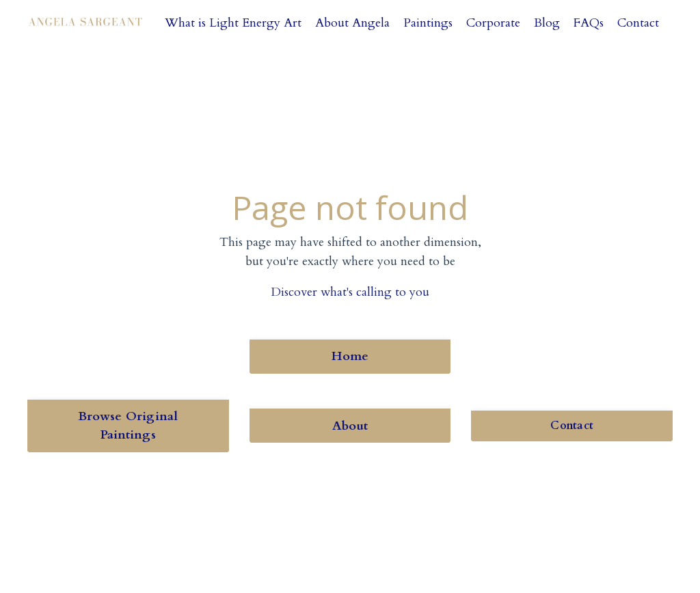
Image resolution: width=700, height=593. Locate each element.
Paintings (428, 23)
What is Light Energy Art (233, 23)
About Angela (352, 23)
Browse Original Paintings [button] (128, 426)
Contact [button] (572, 426)
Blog (547, 23)
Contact (638, 23)
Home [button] (350, 356)
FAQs (589, 23)
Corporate (493, 23)
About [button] (350, 426)
